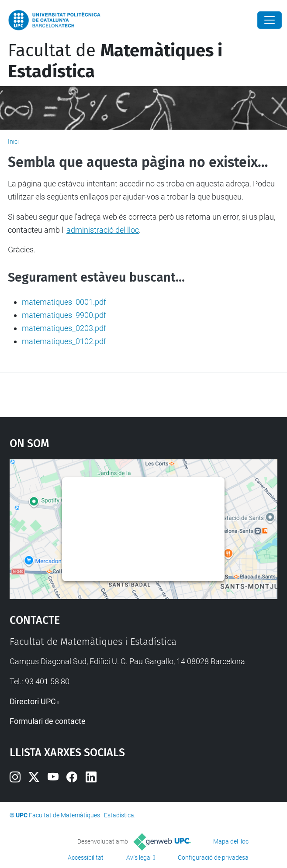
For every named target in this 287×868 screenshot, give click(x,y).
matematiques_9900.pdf (64, 315)
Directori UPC (33, 701)
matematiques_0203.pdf (64, 328)
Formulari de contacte (48, 721)
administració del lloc (103, 230)
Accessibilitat (86, 858)
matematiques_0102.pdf (64, 341)
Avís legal (139, 858)
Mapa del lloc (231, 841)
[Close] (270, 20)
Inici (13, 141)
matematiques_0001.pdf (64, 302)
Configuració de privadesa (213, 858)
